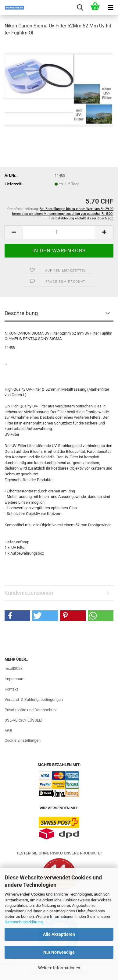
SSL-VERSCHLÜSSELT (24, 720)
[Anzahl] (59, 232)
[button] (14, 232)
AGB (8, 731)
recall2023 (14, 668)
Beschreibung (21, 313)
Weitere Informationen (59, 968)
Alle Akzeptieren (59, 934)
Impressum (14, 679)
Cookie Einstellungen (23, 740)
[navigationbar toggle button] (110, 8)
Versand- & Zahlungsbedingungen (34, 699)
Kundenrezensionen (29, 593)
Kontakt (11, 689)
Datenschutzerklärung (24, 922)
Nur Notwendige (59, 952)
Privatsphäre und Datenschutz (30, 710)
